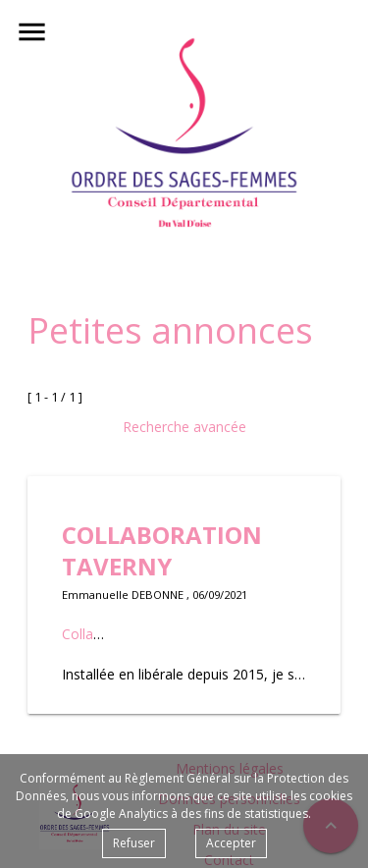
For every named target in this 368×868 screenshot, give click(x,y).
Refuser (134, 843)
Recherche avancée (184, 427)
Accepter (231, 843)
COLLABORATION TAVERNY (162, 550)
